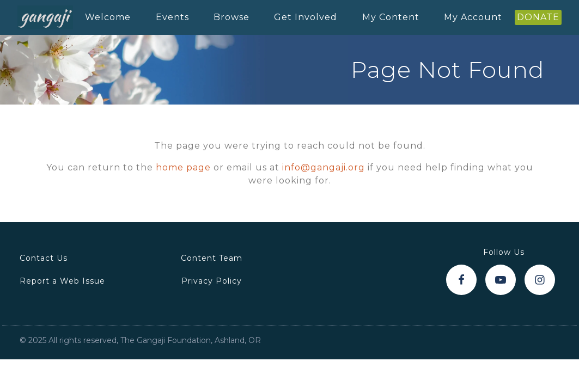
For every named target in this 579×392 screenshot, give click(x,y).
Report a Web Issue (62, 281)
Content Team (212, 258)
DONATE (538, 17)
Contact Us (44, 258)
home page (183, 167)
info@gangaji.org (324, 167)
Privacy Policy (212, 281)
